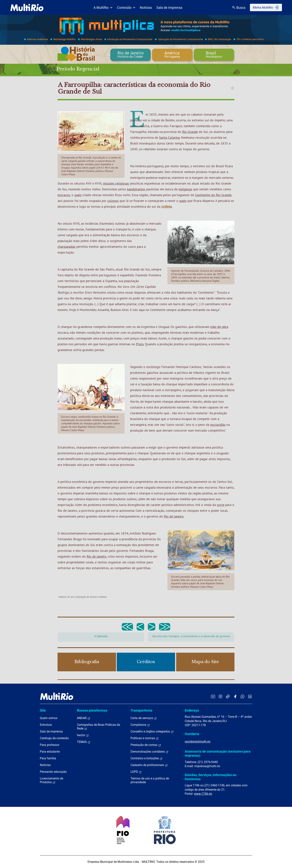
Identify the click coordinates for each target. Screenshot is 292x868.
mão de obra (219, 327)
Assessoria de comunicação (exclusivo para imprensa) (218, 753)
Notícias (146, 8)
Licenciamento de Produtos (51, 780)
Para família (48, 758)
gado (78, 195)
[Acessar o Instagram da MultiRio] (220, 696)
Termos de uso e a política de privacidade (150, 780)
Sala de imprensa (51, 731)
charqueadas (66, 247)
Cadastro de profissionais (149, 765)
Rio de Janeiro (174, 516)
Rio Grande (190, 132)
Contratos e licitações (147, 758)
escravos (64, 195)
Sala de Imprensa (169, 8)
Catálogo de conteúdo (54, 738)
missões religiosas (116, 183)
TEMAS (84, 742)
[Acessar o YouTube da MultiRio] (213, 696)
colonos (113, 201)
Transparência (141, 710)
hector (83, 735)
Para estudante (50, 752)
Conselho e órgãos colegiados (152, 732)
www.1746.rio (203, 794)
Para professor (50, 745)
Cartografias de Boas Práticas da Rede (99, 727)
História (62, 597)
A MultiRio (103, 8)
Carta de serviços (144, 718)
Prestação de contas (146, 745)
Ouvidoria (192, 734)
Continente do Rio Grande (213, 195)
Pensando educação (53, 772)
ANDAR (84, 718)
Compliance (140, 725)
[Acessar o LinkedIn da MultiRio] (250, 696)
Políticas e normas (145, 738)
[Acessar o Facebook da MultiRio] (235, 696)
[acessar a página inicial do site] (27, 7)
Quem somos (49, 718)
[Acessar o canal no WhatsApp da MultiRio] (243, 696)
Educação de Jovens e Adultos (91, 597)
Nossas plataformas (92, 710)
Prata (140, 344)
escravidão (218, 425)
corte (221, 505)
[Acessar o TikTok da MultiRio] (228, 696)
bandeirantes (136, 189)
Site (43, 710)
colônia (166, 206)
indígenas (185, 189)
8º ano (71, 597)
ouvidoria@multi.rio (198, 742)
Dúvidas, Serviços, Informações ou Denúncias (211, 777)
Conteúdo (126, 8)
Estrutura (46, 725)
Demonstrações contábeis (150, 752)
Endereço (192, 710)
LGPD (136, 772)
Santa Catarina (169, 137)
